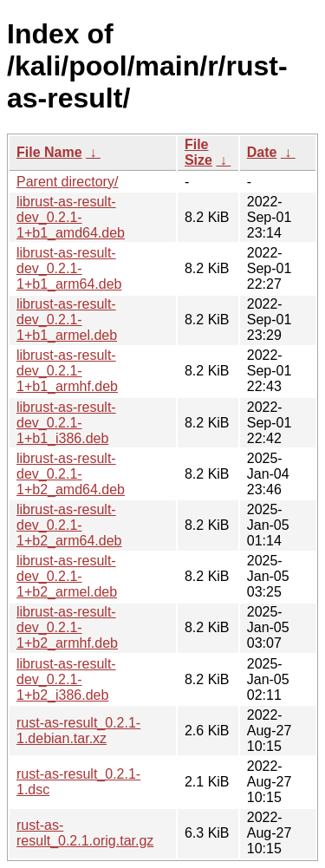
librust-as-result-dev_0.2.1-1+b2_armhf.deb (67, 627)
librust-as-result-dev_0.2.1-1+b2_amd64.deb (71, 474)
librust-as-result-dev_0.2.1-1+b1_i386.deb (66, 423)
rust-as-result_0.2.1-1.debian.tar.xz (78, 731)
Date (262, 152)
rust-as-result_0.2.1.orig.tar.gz (85, 833)
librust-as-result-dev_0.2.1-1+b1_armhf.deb (67, 371)
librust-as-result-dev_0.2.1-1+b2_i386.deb (66, 679)
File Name (49, 152)
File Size (198, 152)
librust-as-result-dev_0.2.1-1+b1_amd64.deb (71, 217)
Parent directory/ (67, 182)
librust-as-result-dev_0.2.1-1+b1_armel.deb (67, 320)
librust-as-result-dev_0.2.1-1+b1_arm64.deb (69, 268)
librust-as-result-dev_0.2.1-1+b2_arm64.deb (69, 525)
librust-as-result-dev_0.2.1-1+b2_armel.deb (67, 576)
